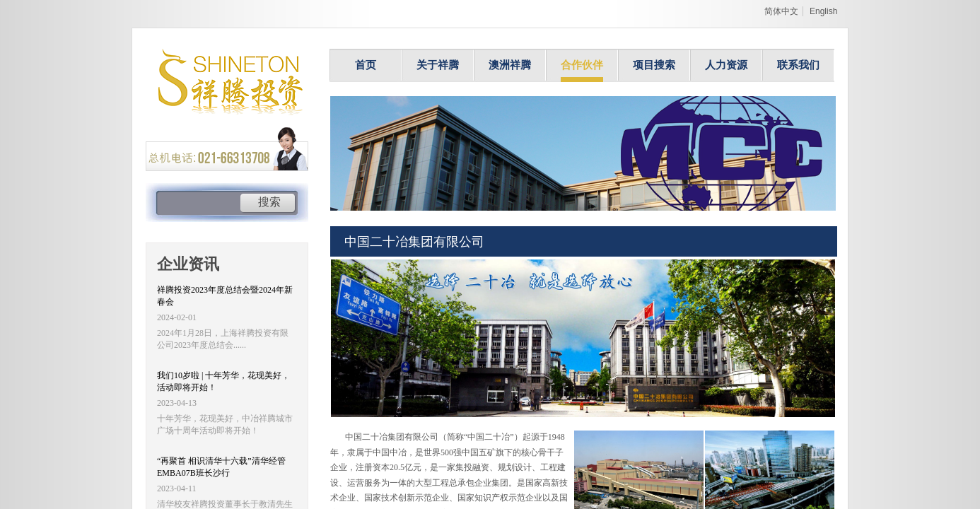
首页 (366, 65)
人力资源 (726, 65)
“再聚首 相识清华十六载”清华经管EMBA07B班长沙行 (221, 467)
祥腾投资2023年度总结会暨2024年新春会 (225, 296)
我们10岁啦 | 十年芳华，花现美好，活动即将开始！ (223, 381)
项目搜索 (654, 65)
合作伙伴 (582, 65)
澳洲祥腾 (510, 65)
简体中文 (781, 11)
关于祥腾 (438, 65)
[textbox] (198, 204)
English (823, 11)
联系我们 (798, 65)
